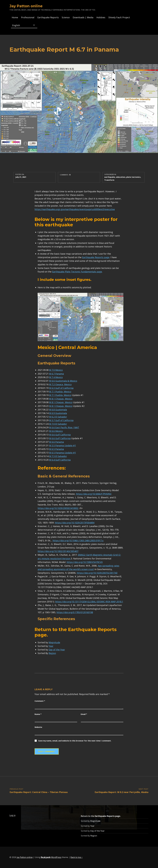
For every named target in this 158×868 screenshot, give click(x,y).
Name (38, 714)
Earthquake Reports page (96, 257)
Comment (40, 701)
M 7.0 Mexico (56, 370)
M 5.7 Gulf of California (61, 420)
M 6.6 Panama (56, 442)
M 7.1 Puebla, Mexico (60, 392)
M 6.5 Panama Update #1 (63, 453)
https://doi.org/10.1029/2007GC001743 (97, 573)
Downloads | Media (83, 17)
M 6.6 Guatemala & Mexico (63, 381)
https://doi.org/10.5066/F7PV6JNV (94, 494)
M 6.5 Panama (56, 449)
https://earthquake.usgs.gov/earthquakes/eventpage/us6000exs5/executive (75, 209)
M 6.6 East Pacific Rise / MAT (64, 427)
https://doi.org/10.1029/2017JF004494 (75, 523)
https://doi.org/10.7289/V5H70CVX (85, 562)
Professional (28, 17)
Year (51, 646)
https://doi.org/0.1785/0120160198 (75, 612)
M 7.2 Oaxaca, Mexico (60, 384)
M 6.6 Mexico (56, 431)
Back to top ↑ (77, 857)
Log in (12, 815)
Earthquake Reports (48, 17)
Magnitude (54, 642)
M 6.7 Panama (56, 374)
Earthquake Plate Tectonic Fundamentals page (77, 272)
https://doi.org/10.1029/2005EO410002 (58, 508)
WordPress (56, 857)
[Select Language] (24, 25)
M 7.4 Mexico (56, 377)
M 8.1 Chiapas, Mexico (61, 399)
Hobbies (101, 17)
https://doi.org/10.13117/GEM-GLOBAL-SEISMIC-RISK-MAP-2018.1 (89, 602)
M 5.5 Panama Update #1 (63, 445)
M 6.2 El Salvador (58, 417)
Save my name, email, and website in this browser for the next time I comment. (75, 741)
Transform (109, 180)
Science (66, 17)
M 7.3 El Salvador (58, 456)
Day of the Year (57, 650)
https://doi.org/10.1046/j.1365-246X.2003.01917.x (78, 540)
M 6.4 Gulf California (60, 460)
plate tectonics (133, 177)
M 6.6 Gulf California (60, 435)
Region (52, 653)
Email (84, 714)
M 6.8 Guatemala (58, 410)
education (121, 177)
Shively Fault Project (119, 17)
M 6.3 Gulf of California (61, 388)
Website (38, 727)
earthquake (110, 177)
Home (15, 17)
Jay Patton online (26, 6)
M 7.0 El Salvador (58, 424)
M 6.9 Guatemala (58, 413)
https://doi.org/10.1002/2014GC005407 (58, 551)
